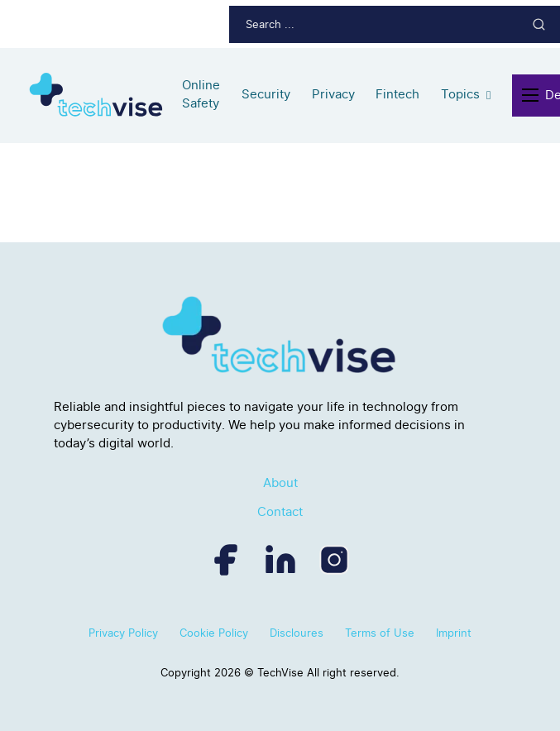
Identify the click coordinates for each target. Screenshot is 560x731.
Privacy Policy (123, 633)
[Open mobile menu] (534, 95)
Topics (460, 94)
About (280, 483)
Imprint (454, 633)
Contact (280, 512)
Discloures (297, 633)
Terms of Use (380, 633)
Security (266, 94)
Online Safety (201, 94)
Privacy (333, 94)
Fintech (397, 94)
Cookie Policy (214, 633)
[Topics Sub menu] (488, 96)
